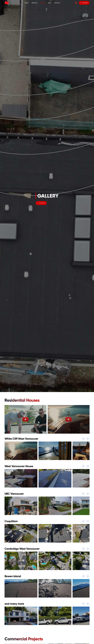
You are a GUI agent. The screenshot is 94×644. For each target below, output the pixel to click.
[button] (83, 439)
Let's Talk (42, 203)
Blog (50, 3)
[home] (7, 3)
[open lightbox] (26, 419)
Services (34, 3)
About (27, 3)
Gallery (43, 3)
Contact (57, 3)
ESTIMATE (85, 3)
